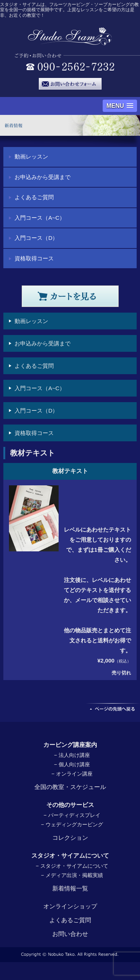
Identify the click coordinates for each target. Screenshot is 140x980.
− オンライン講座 (72, 774)
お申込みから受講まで (43, 177)
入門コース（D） (36, 238)
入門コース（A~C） (40, 218)
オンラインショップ (70, 906)
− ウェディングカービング (72, 824)
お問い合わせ (70, 934)
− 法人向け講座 (72, 755)
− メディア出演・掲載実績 (72, 875)
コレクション (70, 838)
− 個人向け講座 (72, 764)
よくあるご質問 (34, 197)
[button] (120, 106)
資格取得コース (34, 258)
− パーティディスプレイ (72, 815)
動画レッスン (31, 156)
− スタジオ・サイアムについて (72, 866)
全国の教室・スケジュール (70, 787)
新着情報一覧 (70, 888)
